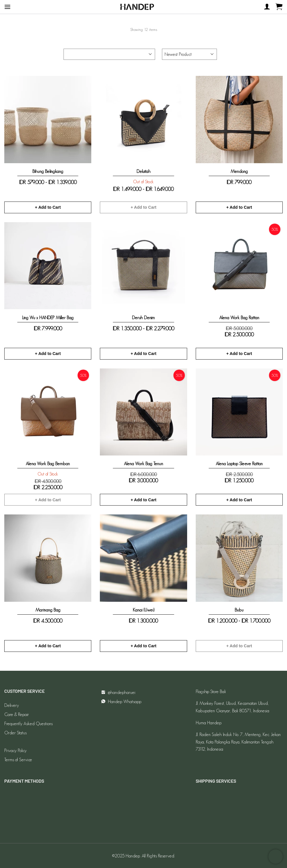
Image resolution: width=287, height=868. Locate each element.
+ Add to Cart (48, 207)
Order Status (15, 733)
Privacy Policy (15, 750)
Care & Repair (17, 714)
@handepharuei (118, 692)
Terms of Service (18, 760)
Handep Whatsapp (121, 702)
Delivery (12, 705)
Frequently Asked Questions (28, 724)
